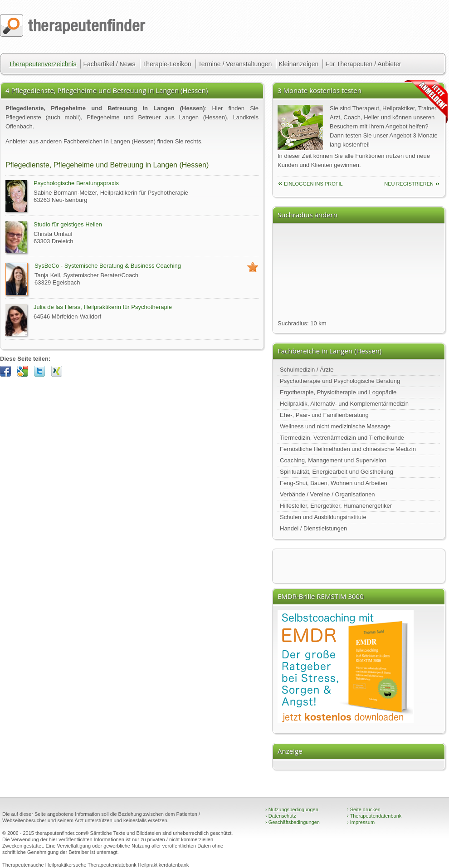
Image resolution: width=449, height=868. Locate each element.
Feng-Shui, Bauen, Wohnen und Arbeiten (334, 483)
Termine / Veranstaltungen (235, 64)
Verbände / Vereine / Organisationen (327, 494)
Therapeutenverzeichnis (42, 64)
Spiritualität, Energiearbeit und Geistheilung (337, 472)
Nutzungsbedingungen (292, 809)
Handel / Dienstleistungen (313, 528)
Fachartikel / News (109, 64)
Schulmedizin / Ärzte (307, 370)
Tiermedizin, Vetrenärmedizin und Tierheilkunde (342, 438)
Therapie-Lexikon (167, 64)
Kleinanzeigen (298, 64)
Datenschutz (281, 816)
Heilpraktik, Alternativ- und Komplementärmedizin (344, 404)
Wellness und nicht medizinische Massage (335, 426)
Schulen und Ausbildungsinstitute (323, 517)
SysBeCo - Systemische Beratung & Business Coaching (108, 266)
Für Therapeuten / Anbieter (363, 64)
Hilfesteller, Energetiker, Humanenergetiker (336, 506)
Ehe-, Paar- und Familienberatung (324, 415)
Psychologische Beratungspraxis (76, 183)
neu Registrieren (409, 184)
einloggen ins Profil (313, 184)
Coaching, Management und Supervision (333, 460)
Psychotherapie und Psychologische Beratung (340, 381)
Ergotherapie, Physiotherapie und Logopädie (338, 392)
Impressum (361, 822)
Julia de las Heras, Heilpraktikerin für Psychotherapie (103, 307)
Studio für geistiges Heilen (68, 224)
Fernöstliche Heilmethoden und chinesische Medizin (348, 449)
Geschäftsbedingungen (293, 822)
